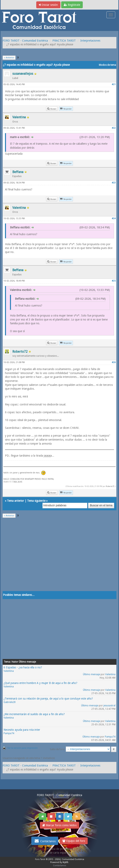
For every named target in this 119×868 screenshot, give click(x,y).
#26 (114, 362)
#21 (114, 84)
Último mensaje (91, 674)
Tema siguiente (36, 501)
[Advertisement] (59, 557)
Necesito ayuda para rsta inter (22, 730)
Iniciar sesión (48, 5)
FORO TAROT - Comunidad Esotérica (25, 41)
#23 (114, 183)
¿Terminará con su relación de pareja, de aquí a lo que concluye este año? (48, 699)
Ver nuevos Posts (60, 801)
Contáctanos (45, 841)
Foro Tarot (40, 859)
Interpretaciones (90, 41)
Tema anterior (15, 501)
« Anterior (9, 58)
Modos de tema (107, 65)
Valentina (9, 671)
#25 (114, 281)
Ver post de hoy (59, 807)
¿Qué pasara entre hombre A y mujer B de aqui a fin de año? (40, 683)
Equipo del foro (74, 841)
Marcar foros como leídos (59, 825)
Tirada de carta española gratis (60, 853)
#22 (114, 128)
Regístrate (72, 5)
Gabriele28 (10, 702)
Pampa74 (9, 733)
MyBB (65, 862)
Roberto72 (110, 486)
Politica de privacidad (59, 849)
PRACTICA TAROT (64, 41)
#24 (114, 218)
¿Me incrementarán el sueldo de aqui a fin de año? (34, 714)
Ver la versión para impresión (23, 748)
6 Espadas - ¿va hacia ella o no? (23, 667)
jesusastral (109, 706)
